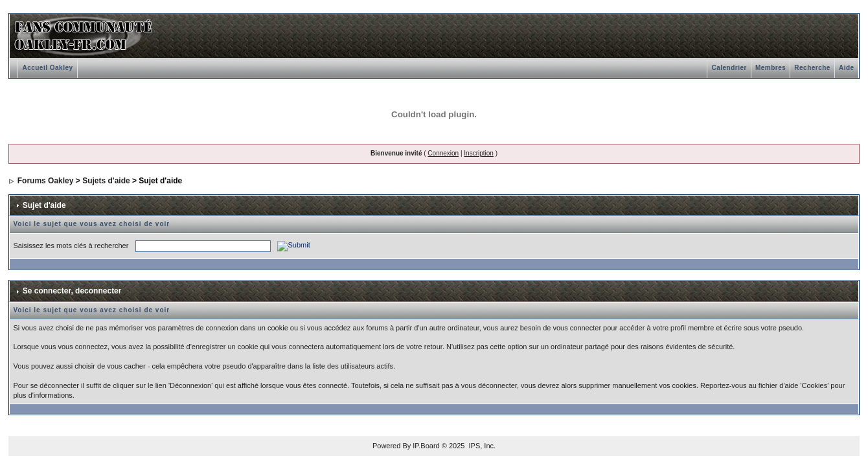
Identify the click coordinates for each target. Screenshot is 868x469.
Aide (847, 68)
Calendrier (729, 68)
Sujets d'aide (106, 181)
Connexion (443, 153)
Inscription (479, 153)
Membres (771, 68)
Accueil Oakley (47, 68)
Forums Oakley (46, 181)
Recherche (812, 68)
